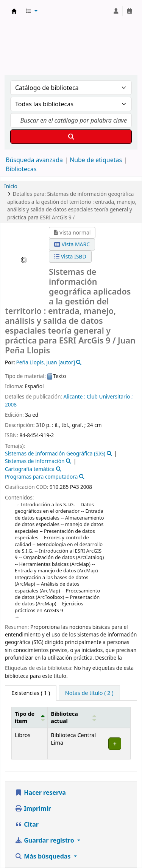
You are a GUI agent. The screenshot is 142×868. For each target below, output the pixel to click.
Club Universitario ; (110, 396)
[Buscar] (71, 137)
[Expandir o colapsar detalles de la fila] (115, 744)
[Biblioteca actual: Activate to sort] (73, 717)
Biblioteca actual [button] (64, 717)
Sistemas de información (35, 461)
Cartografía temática (30, 469)
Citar (27, 824)
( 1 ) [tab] (31, 693)
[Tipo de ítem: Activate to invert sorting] (30, 717)
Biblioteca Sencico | (14, 11)
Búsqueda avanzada (34, 160)
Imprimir (33, 808)
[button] (31, 11)
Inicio (11, 186)
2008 (11, 404)
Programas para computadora (41, 477)
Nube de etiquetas (96, 160)
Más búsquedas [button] (44, 856)
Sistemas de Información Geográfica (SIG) (55, 453)
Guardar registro (45, 840)
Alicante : (75, 396)
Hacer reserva (40, 792)
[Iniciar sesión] (116, 11)
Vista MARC (72, 244)
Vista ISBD (70, 256)
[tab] (89, 693)
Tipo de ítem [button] (25, 717)
